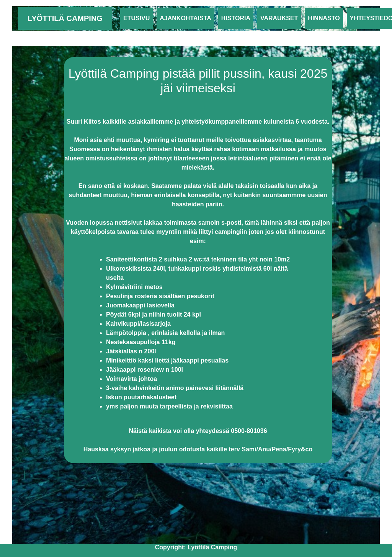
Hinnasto (324, 18)
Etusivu (136, 18)
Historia (236, 18)
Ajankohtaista (187, 17)
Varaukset (279, 18)
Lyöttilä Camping (65, 18)
